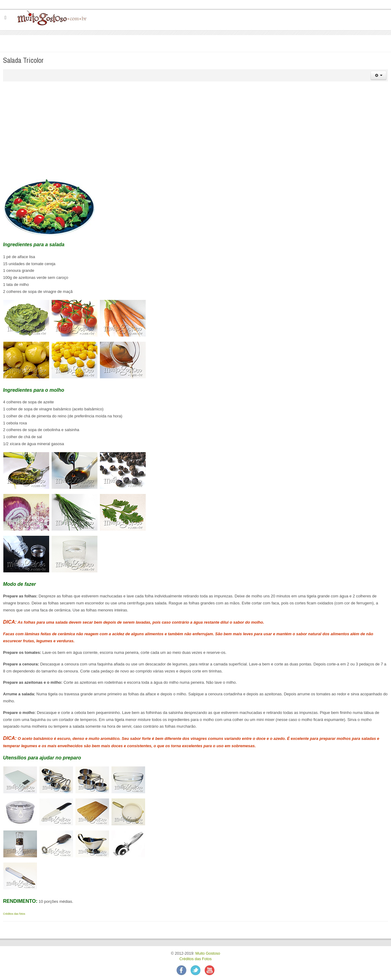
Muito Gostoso (208, 953)
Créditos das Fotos (195, 959)
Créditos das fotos (14, 914)
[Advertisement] (195, 130)
